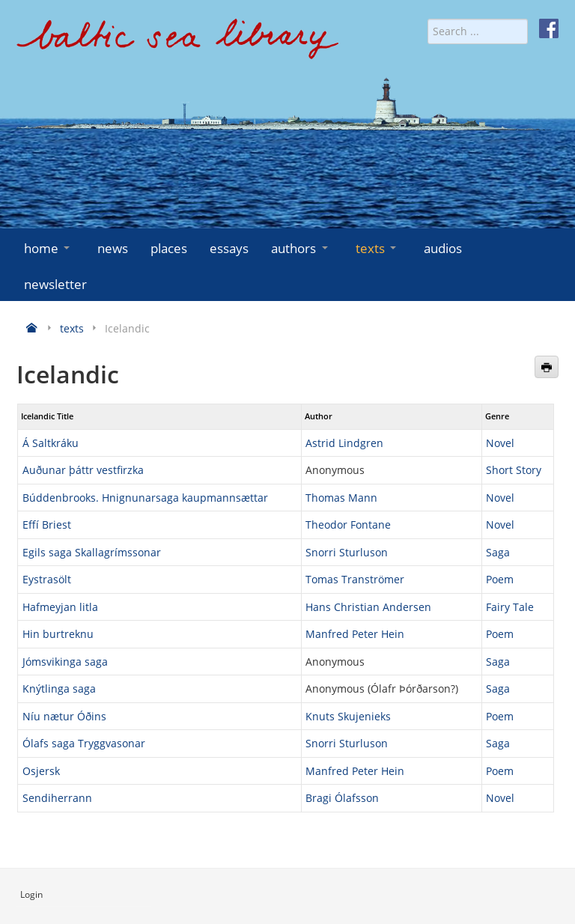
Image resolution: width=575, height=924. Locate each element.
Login (31, 894)
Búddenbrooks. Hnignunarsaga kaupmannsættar (145, 498)
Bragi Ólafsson (342, 798)
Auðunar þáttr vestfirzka (83, 470)
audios (443, 248)
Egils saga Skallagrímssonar (92, 552)
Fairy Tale (510, 607)
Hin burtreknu (58, 634)
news (113, 248)
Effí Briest (47, 525)
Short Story (514, 470)
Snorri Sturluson (347, 552)
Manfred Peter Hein (355, 634)
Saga (498, 552)
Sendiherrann (57, 798)
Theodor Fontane (348, 525)
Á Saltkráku (51, 443)
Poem (500, 579)
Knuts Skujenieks (348, 716)
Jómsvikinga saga (65, 662)
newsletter (55, 284)
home (48, 248)
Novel (500, 443)
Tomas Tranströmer (355, 579)
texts (377, 248)
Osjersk (41, 771)
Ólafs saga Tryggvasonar (84, 743)
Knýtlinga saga (59, 689)
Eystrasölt (47, 579)
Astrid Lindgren (344, 443)
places (169, 248)
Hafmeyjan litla (60, 607)
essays (229, 248)
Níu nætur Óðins (64, 716)
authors (301, 248)
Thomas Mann (341, 498)
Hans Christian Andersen (368, 607)
